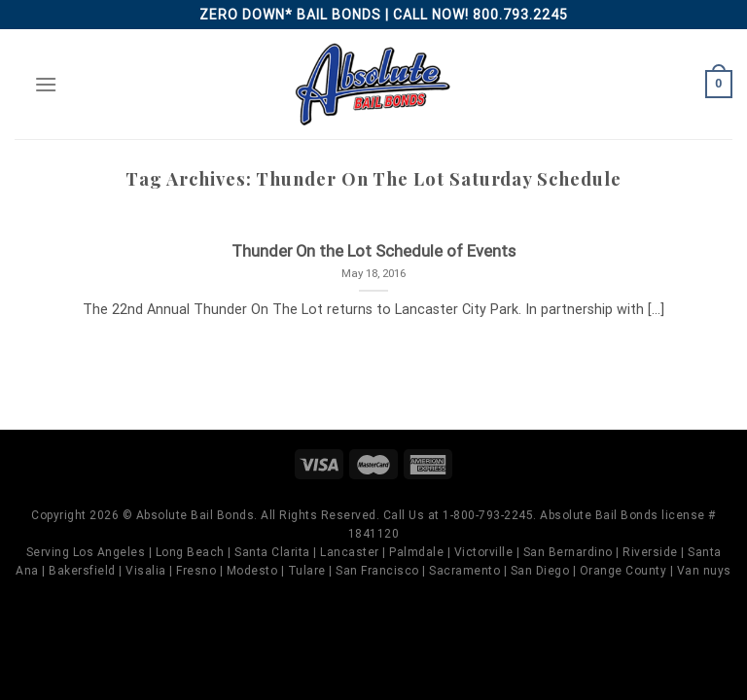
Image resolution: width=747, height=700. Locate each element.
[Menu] (46, 84)
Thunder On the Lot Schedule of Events (373, 251)
